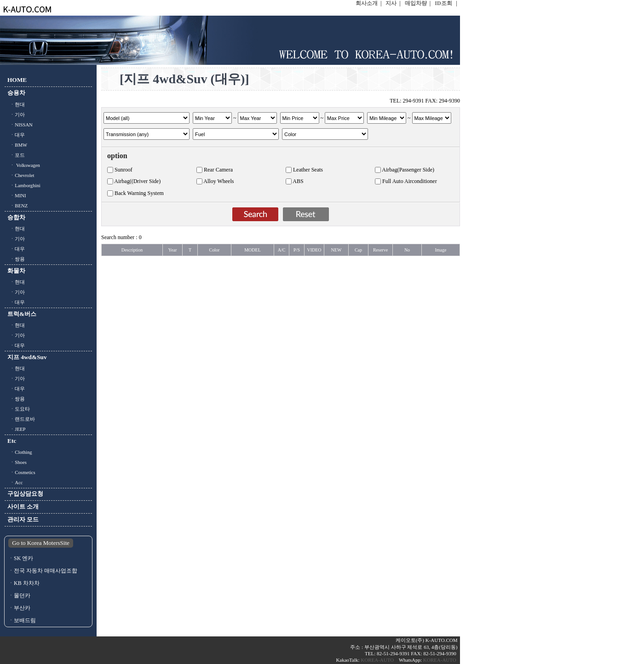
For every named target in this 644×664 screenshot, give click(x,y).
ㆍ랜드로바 (21, 419)
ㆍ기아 (16, 115)
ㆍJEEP (16, 429)
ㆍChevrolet (21, 175)
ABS (298, 181)
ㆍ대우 (16, 135)
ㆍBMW (17, 145)
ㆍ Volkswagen (24, 165)
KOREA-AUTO (378, 660)
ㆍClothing (20, 452)
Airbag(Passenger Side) (408, 170)
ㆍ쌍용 (16, 259)
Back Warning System (139, 193)
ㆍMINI (17, 196)
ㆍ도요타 (19, 409)
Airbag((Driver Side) (137, 181)
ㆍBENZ (17, 206)
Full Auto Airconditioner (410, 181)
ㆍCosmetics (21, 472)
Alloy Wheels (218, 181)
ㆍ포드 (16, 155)
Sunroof (124, 170)
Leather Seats (308, 170)
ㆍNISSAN (20, 125)
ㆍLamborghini (24, 186)
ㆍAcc (15, 483)
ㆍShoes (17, 462)
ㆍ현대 (16, 105)
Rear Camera (218, 170)
